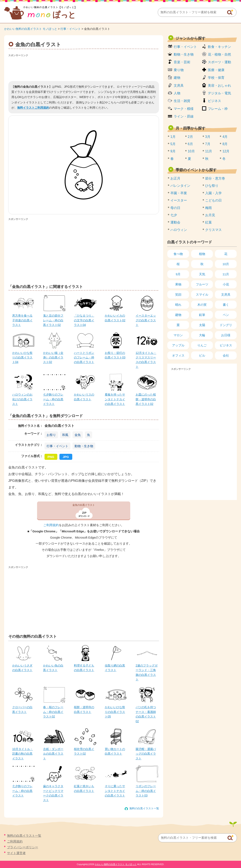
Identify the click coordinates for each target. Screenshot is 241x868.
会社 (226, 355)
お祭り (51, 435)
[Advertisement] (84, 68)
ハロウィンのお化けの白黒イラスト (22, 399)
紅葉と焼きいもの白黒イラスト (84, 788)
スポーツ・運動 (219, 62)
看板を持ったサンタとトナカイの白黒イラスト (115, 399)
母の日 (175, 208)
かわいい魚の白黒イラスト (53, 668)
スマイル (202, 294)
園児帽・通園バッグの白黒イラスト (146, 754)
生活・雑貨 (182, 101)
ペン (226, 315)
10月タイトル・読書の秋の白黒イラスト (23, 754)
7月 (208, 144)
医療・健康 (216, 70)
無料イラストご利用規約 (33, 108)
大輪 (202, 335)
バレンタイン (180, 186)
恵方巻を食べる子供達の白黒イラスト (22, 320)
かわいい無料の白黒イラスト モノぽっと (31, 29)
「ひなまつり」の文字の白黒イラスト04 (84, 320)
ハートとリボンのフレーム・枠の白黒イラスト (84, 358)
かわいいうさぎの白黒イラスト (22, 668)
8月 (225, 144)
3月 (208, 137)
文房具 (179, 86)
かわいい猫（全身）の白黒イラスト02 (53, 358)
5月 (173, 144)
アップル (178, 345)
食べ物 (178, 254)
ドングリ (226, 325)
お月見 (210, 215)
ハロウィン (179, 230)
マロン (178, 335)
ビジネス (214, 101)
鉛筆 (202, 315)
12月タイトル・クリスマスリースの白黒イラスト (146, 360)
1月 (173, 137)
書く (226, 305)
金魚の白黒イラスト (84, 505)
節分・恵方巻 (215, 178)
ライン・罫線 (184, 116)
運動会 (175, 222)
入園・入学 (213, 193)
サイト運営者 (16, 853)
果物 (178, 284)
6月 (190, 144)
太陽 (202, 325)
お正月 (175, 178)
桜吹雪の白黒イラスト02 (84, 751)
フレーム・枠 (218, 109)
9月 (173, 151)
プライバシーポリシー (23, 847)
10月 (191, 151)
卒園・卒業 (179, 193)
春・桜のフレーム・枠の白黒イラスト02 (53, 712)
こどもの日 (213, 200)
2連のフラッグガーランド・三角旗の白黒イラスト (147, 672)
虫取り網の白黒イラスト (115, 668)
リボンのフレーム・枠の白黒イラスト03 (146, 791)
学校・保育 (216, 78)
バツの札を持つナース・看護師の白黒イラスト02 (146, 714)
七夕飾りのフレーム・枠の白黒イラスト (53, 399)
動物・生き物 (84, 446)
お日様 (226, 335)
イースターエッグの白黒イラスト (146, 320)
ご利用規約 (51, 525)
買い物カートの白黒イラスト (115, 751)
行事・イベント (71, 29)
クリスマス (213, 230)
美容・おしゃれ (219, 86)
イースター (179, 200)
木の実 (202, 305)
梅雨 (208, 208)
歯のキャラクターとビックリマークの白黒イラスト (53, 793)
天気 (202, 274)
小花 (226, 284)
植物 (202, 254)
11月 (209, 151)
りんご (202, 345)
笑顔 (178, 294)
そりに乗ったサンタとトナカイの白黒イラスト (115, 791)
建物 (177, 78)
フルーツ (202, 284)
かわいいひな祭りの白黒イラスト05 (115, 712)
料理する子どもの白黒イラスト (84, 668)
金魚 (78, 435)
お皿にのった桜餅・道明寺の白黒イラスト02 (146, 399)
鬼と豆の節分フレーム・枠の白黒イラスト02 (53, 320)
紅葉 (208, 222)
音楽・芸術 (182, 62)
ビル (202, 355)
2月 (190, 137)
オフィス (178, 355)
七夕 (174, 215)
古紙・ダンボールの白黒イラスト (53, 754)
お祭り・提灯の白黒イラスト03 (115, 355)
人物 (177, 93)
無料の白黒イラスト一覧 (144, 808)
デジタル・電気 (219, 93)
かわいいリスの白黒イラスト (84, 397)
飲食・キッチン (219, 47)
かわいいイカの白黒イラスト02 (115, 318)
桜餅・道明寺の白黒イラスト (84, 709)
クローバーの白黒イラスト (22, 709)
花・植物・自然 (219, 54)
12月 (226, 151)
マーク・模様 (184, 109)
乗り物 (179, 70)
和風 (65, 435)
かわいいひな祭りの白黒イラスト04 (22, 358)
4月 (225, 137)
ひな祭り (212, 186)
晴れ (178, 305)
